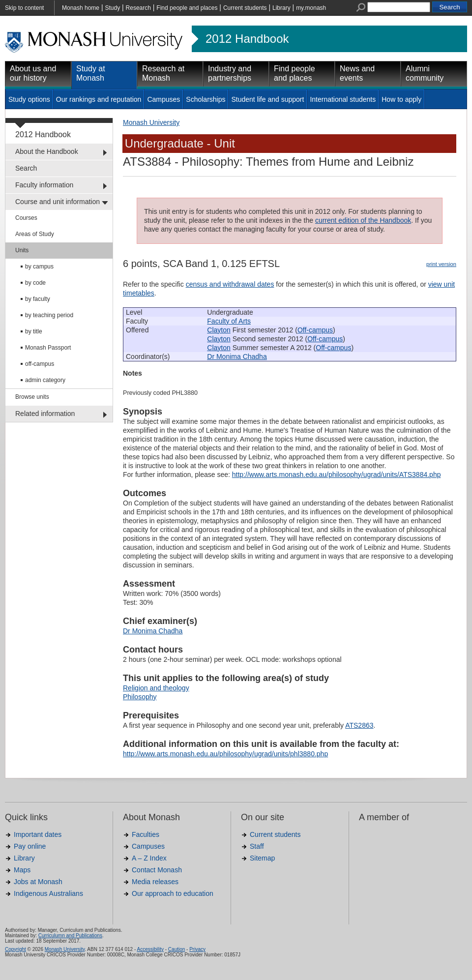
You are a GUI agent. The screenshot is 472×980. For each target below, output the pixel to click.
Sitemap (262, 858)
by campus (39, 267)
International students (343, 99)
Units (22, 250)
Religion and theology (156, 688)
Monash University (151, 122)
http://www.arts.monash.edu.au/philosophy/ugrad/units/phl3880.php (225, 754)
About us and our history (33, 73)
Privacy (197, 949)
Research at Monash (163, 73)
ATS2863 (359, 725)
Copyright (15, 949)
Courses (26, 218)
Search (26, 168)
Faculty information (44, 185)
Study (112, 8)
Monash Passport (48, 348)
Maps (22, 870)
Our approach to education (173, 893)
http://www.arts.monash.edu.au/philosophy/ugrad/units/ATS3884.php (337, 475)
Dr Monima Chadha (237, 356)
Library (281, 8)
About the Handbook (47, 151)
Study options (29, 99)
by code (35, 283)
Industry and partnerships (230, 73)
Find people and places (187, 8)
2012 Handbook (247, 39)
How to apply (401, 99)
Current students (245, 8)
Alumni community (425, 73)
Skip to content (24, 8)
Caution (177, 949)
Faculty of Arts (229, 321)
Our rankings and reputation (99, 99)
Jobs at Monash (38, 882)
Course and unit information (58, 202)
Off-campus (315, 330)
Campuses (163, 99)
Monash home (81, 8)
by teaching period (49, 315)
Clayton (219, 330)
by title (34, 331)
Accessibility (150, 949)
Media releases (155, 882)
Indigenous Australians (48, 893)
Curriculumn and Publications (70, 935)
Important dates (38, 834)
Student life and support (267, 99)
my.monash (311, 8)
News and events (357, 73)
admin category (45, 380)
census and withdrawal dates (230, 284)
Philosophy (140, 697)
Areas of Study (35, 234)
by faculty (38, 299)
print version (441, 264)
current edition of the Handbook (363, 220)
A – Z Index (149, 858)
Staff (257, 846)
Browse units (32, 397)
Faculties (146, 834)
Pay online (30, 846)
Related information (45, 414)
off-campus (40, 364)
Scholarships (206, 99)
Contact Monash (157, 870)
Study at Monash (91, 73)
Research (138, 8)
